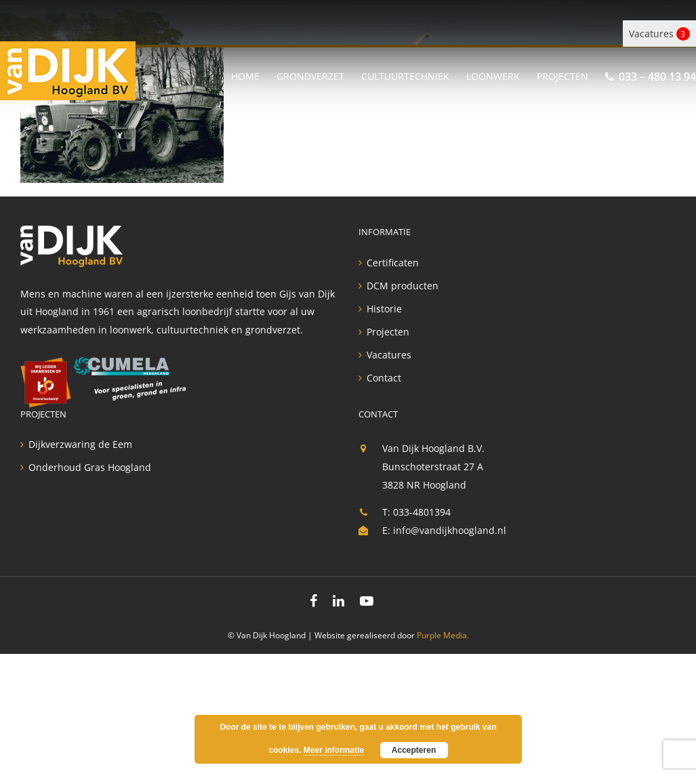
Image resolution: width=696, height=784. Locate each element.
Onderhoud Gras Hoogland (90, 468)
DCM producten (403, 286)
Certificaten (393, 263)
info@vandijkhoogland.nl (450, 530)
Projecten (388, 332)
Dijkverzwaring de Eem (80, 445)
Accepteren (414, 750)
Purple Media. (443, 635)
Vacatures (659, 34)
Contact (384, 378)
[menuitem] (254, 74)
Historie (384, 309)
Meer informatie (334, 750)
